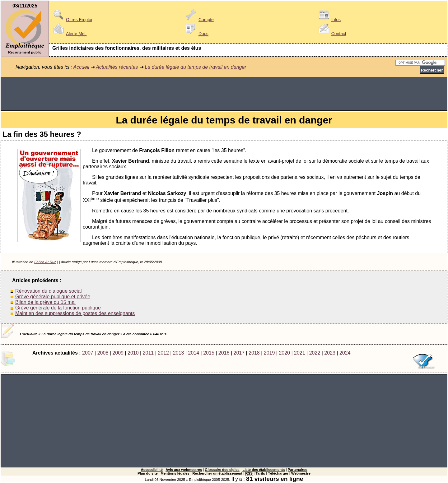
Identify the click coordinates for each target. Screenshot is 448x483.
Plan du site (148, 473)
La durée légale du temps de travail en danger (195, 67)
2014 (194, 353)
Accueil (81, 67)
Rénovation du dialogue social (48, 291)
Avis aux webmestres (184, 470)
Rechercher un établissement (217, 473)
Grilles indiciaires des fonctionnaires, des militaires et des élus (127, 48)
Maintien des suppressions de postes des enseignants (75, 313)
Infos (329, 20)
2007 (88, 353)
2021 (300, 353)
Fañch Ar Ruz (45, 262)
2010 (133, 353)
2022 (315, 353)
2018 (254, 353)
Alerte (69, 34)
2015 (209, 353)
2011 (148, 353)
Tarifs (260, 473)
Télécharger (278, 473)
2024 (345, 353)
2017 (239, 353)
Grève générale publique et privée (53, 297)
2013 (179, 353)
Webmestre (301, 473)
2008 (103, 353)
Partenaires (298, 470)
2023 (330, 353)
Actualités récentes (117, 67)
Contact (331, 34)
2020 (284, 353)
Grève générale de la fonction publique (58, 308)
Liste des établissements (264, 470)
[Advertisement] (224, 94)
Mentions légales (175, 473)
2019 (269, 353)
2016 (224, 353)
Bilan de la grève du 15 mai (45, 302)
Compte (199, 20)
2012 (163, 353)
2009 (118, 353)
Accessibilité (152, 470)
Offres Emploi (72, 20)
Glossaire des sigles (222, 470)
